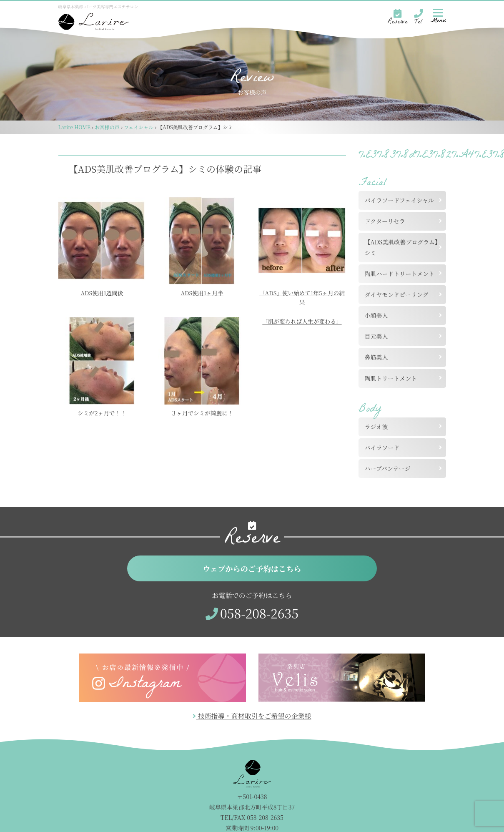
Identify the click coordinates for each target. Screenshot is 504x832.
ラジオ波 (376, 427)
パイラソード (382, 447)
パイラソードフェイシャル (400, 200)
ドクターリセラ (385, 221)
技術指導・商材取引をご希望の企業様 (252, 717)
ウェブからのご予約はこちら (252, 569)
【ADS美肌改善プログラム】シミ (401, 247)
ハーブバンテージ (388, 468)
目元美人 (376, 336)
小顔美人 (376, 315)
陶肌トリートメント (391, 378)
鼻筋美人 (376, 357)
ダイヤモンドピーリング (397, 294)
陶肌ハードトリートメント (400, 274)
